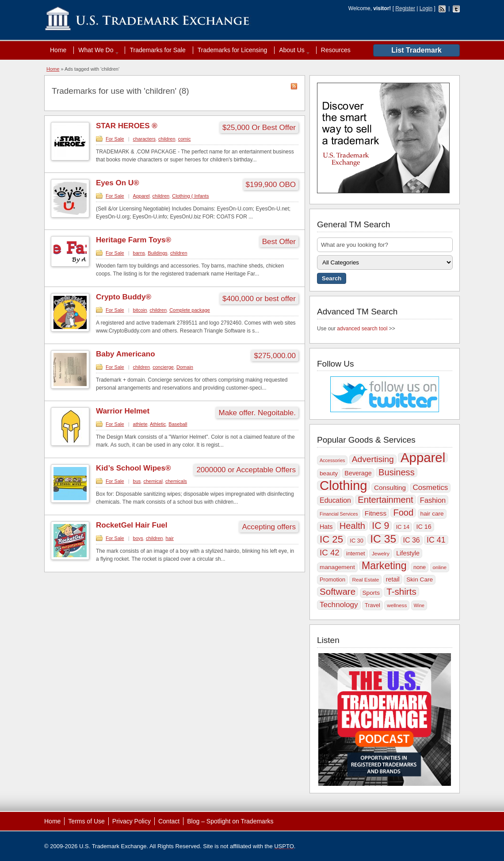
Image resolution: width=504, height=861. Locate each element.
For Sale (115, 139)
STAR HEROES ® (127, 126)
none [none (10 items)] (420, 567)
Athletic (158, 424)
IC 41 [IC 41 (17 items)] (436, 540)
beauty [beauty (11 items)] (329, 473)
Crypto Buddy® (124, 297)
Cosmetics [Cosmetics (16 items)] (430, 488)
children (167, 139)
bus (137, 481)
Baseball (178, 424)
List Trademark (416, 50)
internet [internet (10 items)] (355, 553)
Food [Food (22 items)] (403, 513)
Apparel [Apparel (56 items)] (423, 458)
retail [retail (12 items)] (393, 579)
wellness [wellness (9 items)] (397, 605)
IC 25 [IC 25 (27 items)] (331, 540)
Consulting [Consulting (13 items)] (390, 488)
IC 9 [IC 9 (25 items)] (380, 526)
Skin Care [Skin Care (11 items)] (420, 580)
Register (405, 8)
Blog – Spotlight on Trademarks (230, 821)
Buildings (158, 253)
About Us (293, 50)
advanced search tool (362, 329)
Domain (185, 367)
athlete (140, 424)
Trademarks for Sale (157, 50)
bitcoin (140, 310)
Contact (169, 821)
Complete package (190, 310)
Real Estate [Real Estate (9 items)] (365, 580)
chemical (153, 481)
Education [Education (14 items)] (335, 500)
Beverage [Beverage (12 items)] (358, 473)
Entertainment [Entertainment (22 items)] (385, 500)
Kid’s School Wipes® (134, 468)
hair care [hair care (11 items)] (432, 514)
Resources (336, 50)
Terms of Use (86, 821)
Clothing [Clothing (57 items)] (344, 486)
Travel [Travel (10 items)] (372, 605)
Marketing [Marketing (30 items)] (384, 566)
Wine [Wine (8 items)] (419, 605)
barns (139, 253)
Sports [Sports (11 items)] (371, 593)
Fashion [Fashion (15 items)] (433, 500)
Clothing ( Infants (190, 196)
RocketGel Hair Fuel (132, 525)
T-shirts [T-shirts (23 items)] (401, 592)
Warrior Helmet (123, 411)
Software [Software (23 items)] (338, 592)
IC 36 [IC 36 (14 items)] (412, 540)
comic (185, 139)
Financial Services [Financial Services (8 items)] (339, 514)
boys (138, 538)
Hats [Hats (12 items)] (326, 527)
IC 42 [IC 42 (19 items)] (330, 553)
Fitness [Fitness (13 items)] (376, 513)
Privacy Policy (132, 821)
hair (170, 538)
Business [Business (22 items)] (397, 472)
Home (58, 50)
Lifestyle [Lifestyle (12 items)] (408, 553)
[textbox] (385, 245)
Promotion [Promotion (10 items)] (332, 580)
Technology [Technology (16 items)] (339, 605)
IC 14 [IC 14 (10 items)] (403, 527)
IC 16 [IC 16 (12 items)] (424, 527)
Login (426, 8)
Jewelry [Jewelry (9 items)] (381, 554)
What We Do (97, 50)
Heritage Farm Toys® (134, 240)
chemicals (176, 481)
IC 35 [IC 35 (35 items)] (383, 539)
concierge (163, 367)
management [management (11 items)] (337, 567)
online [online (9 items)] (440, 567)
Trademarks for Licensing (232, 50)
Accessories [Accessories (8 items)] (332, 460)
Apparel (141, 196)
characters (144, 139)
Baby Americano (126, 354)
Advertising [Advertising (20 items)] (373, 459)
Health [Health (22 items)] (352, 526)
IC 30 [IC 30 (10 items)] (356, 541)
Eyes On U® (118, 183)
